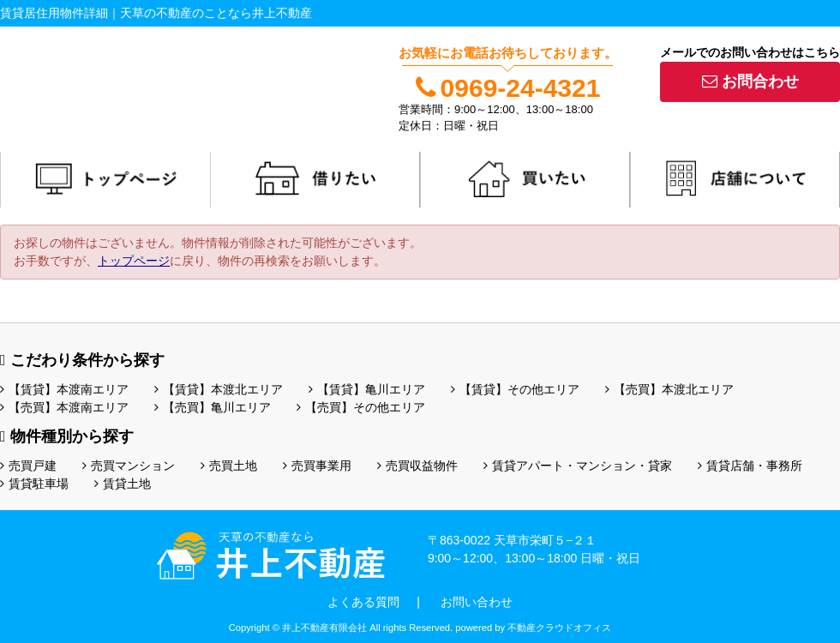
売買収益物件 (417, 466)
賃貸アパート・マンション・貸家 (578, 466)
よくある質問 (363, 602)
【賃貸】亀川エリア (367, 389)
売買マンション (129, 466)
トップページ (134, 261)
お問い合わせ (477, 602)
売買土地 (229, 466)
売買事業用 (317, 466)
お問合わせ (750, 81)
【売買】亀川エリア (213, 407)
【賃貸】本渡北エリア (219, 389)
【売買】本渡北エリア (669, 389)
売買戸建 (28, 466)
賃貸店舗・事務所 (750, 466)
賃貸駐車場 (34, 484)
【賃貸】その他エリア (515, 389)
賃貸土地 (123, 484)
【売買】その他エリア (361, 407)
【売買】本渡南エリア (64, 407)
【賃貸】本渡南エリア (64, 389)
